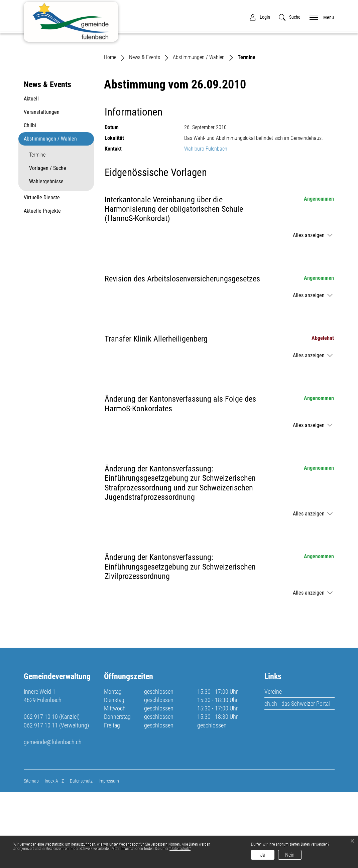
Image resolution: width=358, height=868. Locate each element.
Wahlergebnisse (46, 258)
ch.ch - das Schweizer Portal (297, 779)
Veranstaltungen (42, 188)
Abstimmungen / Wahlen (50, 215)
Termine (45, 233)
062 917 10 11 (41, 801)
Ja (263, 855)
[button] (290, 17)
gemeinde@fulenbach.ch (53, 818)
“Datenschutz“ (180, 849)
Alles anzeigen (309, 311)
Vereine (273, 767)
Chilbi (30, 201)
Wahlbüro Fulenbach (206, 225)
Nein (290, 855)
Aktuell (31, 175)
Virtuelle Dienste (42, 274)
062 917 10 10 (41, 792)
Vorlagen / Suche (48, 244)
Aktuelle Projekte (42, 287)
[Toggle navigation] (320, 17)
